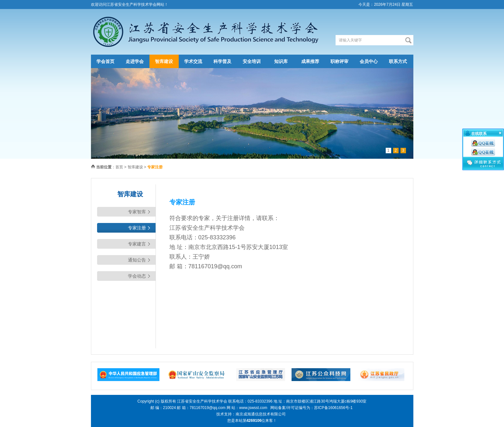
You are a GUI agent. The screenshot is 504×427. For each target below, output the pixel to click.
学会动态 (137, 276)
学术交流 (193, 61)
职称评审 (339, 61)
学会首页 (105, 61)
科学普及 (222, 61)
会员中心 (369, 61)
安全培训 (252, 61)
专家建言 (137, 244)
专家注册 (137, 228)
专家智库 (137, 212)
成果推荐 (310, 61)
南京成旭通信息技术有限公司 (261, 414)
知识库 (281, 61)
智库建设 (164, 61)
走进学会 (135, 61)
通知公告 (137, 260)
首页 (119, 167)
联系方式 (398, 61)
